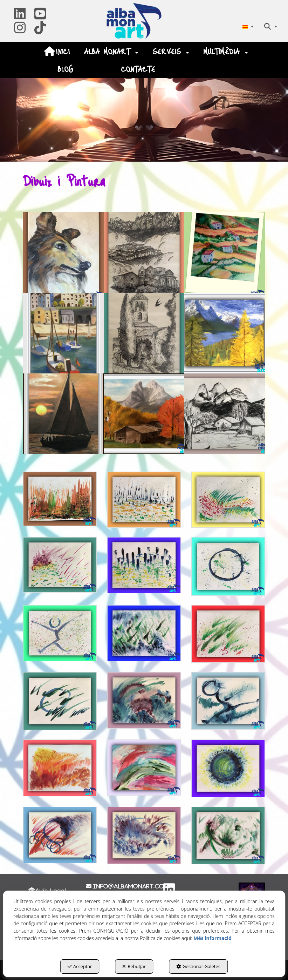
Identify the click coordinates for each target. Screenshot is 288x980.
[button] (20, 16)
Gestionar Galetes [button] (198, 966)
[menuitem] (248, 26)
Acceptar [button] (80, 966)
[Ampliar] (63, 252)
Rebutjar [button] (134, 966)
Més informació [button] (212, 938)
